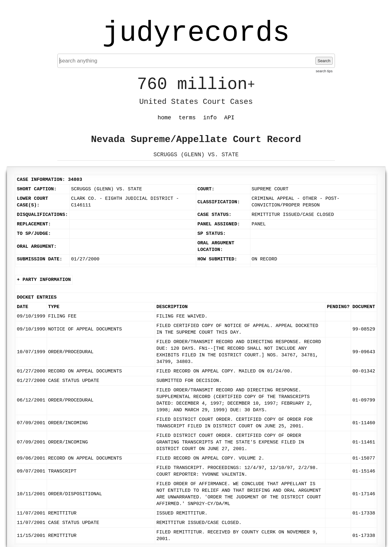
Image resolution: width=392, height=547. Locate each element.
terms (187, 118)
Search (324, 61)
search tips (324, 71)
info (210, 118)
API (229, 118)
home (164, 118)
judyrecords (196, 33)
